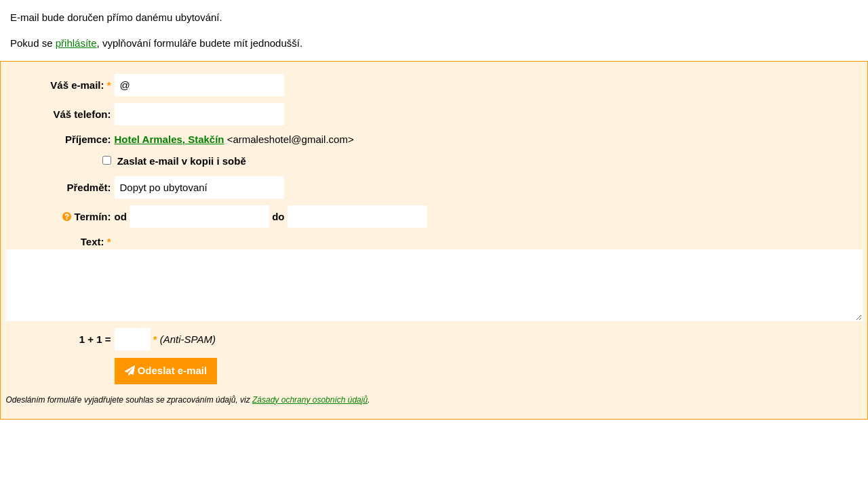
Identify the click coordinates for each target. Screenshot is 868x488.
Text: (96, 242)
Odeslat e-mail (166, 370)
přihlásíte (76, 43)
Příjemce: (88, 139)
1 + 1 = (95, 339)
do (278, 217)
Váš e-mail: (80, 85)
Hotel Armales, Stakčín (170, 139)
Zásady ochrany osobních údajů (310, 400)
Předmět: (88, 187)
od (121, 217)
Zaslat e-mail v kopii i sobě (182, 161)
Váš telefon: (82, 114)
